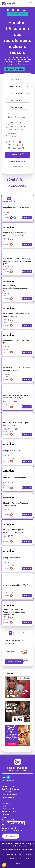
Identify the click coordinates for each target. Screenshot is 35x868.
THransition (19, 859)
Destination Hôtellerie (9, 820)
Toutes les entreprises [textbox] (17, 100)
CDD (18, 114)
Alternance (21, 117)
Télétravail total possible (16, 130)
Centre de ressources (9, 795)
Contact (25, 10)
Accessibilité (20, 844)
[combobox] (17, 86)
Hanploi (4, 806)
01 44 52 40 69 (13, 10)
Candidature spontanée (18, 161)
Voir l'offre (27, 218)
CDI (9, 114)
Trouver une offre (17, 155)
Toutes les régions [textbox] (16, 107)
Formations (6, 803)
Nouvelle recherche (17, 167)
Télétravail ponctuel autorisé (15, 123)
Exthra (4, 817)
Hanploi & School (8, 809)
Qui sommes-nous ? (9, 786)
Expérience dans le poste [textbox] (18, 93)
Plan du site (23, 846)
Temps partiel (13, 136)
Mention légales (7, 844)
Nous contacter (11, 836)
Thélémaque (6, 814)
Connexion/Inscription (18, 14)
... (25, 632)
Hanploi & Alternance (9, 812)
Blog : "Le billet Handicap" (11, 789)
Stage (10, 117)
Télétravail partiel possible (17, 127)
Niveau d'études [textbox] (15, 86)
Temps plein (12, 133)
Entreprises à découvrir (14, 662)
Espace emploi (7, 792)
